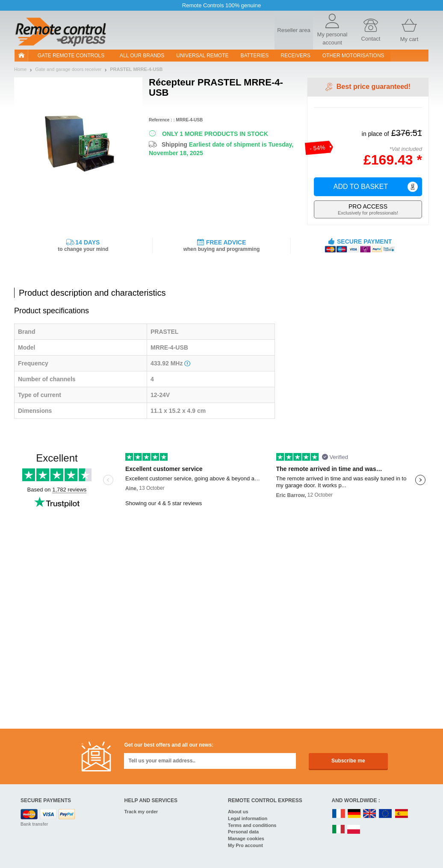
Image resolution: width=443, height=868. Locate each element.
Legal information (248, 818)
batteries (255, 56)
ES (402, 814)
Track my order (141, 812)
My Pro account (245, 845)
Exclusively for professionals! (368, 209)
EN (386, 814)
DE (354, 814)
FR (339, 814)
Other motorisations (353, 56)
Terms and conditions (252, 825)
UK (370, 814)
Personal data (243, 832)
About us (238, 812)
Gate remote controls (71, 56)
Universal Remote (202, 56)
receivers (295, 56)
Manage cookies (246, 839)
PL (354, 830)
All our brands (142, 56)
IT (339, 830)
